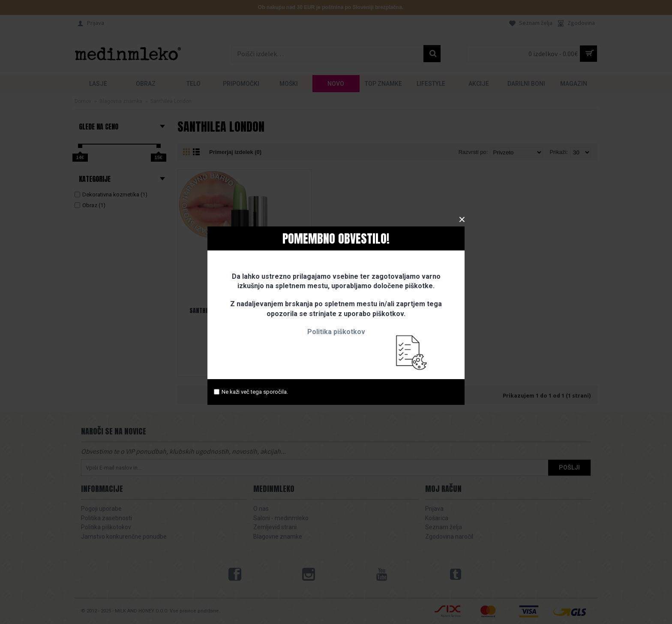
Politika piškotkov (336, 332)
